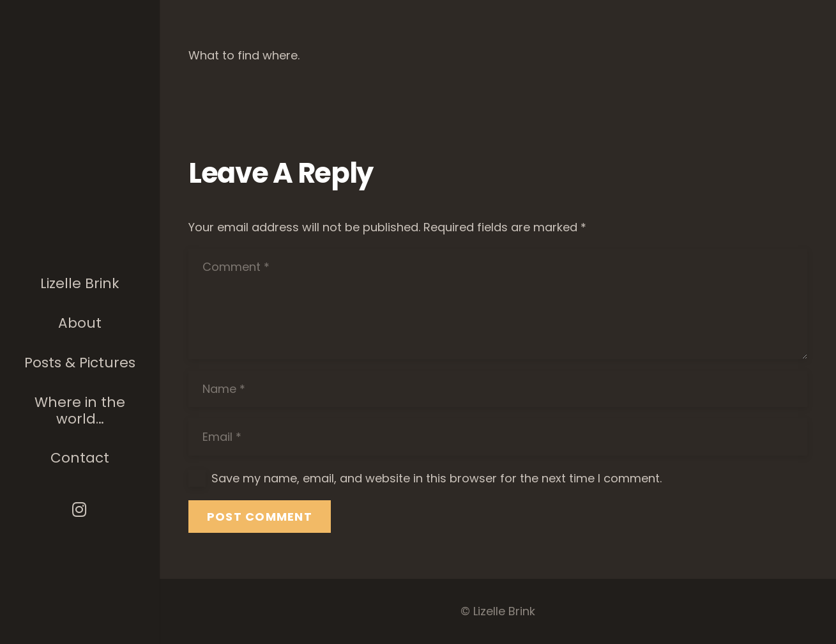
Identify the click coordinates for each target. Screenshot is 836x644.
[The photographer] (80, 184)
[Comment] (498, 304)
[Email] (498, 437)
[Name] (498, 389)
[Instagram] (80, 510)
